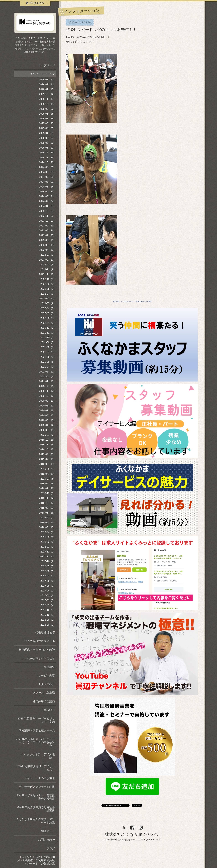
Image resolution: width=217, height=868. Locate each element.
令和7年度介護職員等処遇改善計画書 (36, 809)
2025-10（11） (47, 104)
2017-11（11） (47, 557)
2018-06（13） (47, 523)
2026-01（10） (47, 89)
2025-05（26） (47, 128)
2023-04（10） (47, 250)
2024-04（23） (47, 192)
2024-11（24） (47, 158)
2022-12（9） (48, 269)
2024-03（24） (47, 196)
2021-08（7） (48, 347)
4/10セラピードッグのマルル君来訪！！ (101, 30)
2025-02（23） (47, 143)
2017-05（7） (48, 586)
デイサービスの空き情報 (40, 778)
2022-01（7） (48, 323)
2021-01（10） (47, 381)
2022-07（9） (48, 294)
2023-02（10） (47, 260)
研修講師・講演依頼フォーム (37, 730)
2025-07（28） (47, 119)
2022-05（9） (48, 303)
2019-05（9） (48, 469)
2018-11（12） (47, 498)
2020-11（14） (47, 391)
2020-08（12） (47, 406)
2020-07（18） (47, 410)
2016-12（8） (48, 610)
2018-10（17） (47, 503)
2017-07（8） (48, 576)
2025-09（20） (47, 109)
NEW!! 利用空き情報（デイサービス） (35, 768)
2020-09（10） (47, 401)
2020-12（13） (47, 386)
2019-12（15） (47, 440)
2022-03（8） (48, 313)
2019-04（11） (47, 474)
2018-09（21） (47, 508)
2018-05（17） (47, 527)
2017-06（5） (48, 581)
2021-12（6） (48, 328)
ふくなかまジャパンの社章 (38, 658)
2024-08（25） (47, 172)
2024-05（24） (47, 187)
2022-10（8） (48, 279)
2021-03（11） (47, 372)
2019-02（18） (47, 484)
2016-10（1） (48, 615)
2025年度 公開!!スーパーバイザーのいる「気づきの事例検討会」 (35, 742)
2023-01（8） (48, 265)
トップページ (46, 65)
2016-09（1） (48, 620)
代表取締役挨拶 (45, 633)
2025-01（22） (47, 148)
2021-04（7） (48, 367)
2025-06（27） (47, 123)
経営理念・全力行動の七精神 (37, 650)
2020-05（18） (47, 420)
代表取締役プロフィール (40, 641)
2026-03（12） (47, 80)
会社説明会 (48, 710)
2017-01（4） (48, 605)
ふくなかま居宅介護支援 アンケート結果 (35, 821)
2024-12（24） (47, 153)
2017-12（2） (48, 552)
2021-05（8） (48, 362)
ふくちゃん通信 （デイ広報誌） (38, 756)
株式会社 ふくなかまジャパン (124, 301)
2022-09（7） (48, 284)
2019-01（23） (47, 488)
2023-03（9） (48, 255)
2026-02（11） (47, 84)
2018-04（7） (48, 532)
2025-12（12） (47, 94)
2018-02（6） (48, 542)
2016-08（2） (48, 625)
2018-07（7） (48, 518)
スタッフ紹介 (46, 684)
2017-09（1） (48, 566)
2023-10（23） (47, 221)
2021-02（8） (48, 377)
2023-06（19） (47, 240)
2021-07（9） (48, 352)
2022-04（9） (48, 308)
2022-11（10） (47, 274)
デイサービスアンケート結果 (37, 787)
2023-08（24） (47, 230)
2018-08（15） (47, 513)
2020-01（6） (48, 435)
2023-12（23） (47, 211)
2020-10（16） (47, 396)
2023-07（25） (47, 235)
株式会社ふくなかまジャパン (132, 834)
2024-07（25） (47, 177)
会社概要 (49, 667)
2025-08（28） (47, 114)
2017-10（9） (48, 561)
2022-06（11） (47, 299)
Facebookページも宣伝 (144, 301)
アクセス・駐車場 (44, 693)
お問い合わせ (46, 840)
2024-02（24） (47, 201)
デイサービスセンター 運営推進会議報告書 (35, 797)
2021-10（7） (48, 338)
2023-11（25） (47, 216)
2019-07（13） (47, 459)
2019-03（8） (48, 479)
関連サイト (48, 831)
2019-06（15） (47, 464)
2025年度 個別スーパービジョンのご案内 (36, 720)
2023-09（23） (47, 226)
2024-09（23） (47, 167)
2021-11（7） (48, 333)
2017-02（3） (48, 600)
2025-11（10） (47, 99)
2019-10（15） (47, 449)
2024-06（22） (47, 182)
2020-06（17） (47, 415)
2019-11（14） (47, 445)
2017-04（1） (48, 591)
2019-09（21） (47, 454)
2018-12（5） (48, 493)
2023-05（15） (47, 245)
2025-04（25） (47, 133)
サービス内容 (46, 676)
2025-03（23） (47, 138)
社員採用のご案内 (44, 701)
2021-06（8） (48, 357)
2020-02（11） (47, 430)
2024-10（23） (47, 162)
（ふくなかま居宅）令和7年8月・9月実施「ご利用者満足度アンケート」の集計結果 (36, 860)
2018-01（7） (48, 547)
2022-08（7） (48, 289)
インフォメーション (42, 74)
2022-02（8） (48, 318)
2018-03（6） (48, 537)
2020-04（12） (47, 425)
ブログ (51, 848)
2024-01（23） (47, 206)
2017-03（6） (48, 595)
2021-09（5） (48, 342)
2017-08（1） (48, 571)
